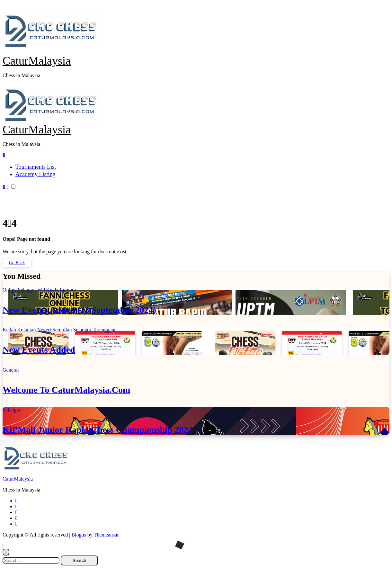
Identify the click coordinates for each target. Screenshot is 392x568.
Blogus (79, 535)
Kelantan (27, 330)
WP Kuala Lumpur (57, 290)
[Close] (6, 552)
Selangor (28, 290)
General (11, 370)
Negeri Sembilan (55, 330)
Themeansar (106, 535)
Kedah (10, 330)
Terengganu (105, 330)
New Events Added (39, 350)
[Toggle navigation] (6, 86)
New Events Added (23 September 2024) (79, 310)
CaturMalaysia (37, 61)
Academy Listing (35, 174)
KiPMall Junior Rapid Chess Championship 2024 (98, 430)
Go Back (17, 263)
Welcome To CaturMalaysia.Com (66, 390)
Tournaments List (36, 167)
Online (10, 290)
